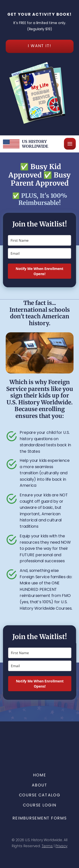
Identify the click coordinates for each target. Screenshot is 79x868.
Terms (47, 846)
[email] (39, 253)
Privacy (61, 846)
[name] (39, 240)
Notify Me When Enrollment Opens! (39, 271)
